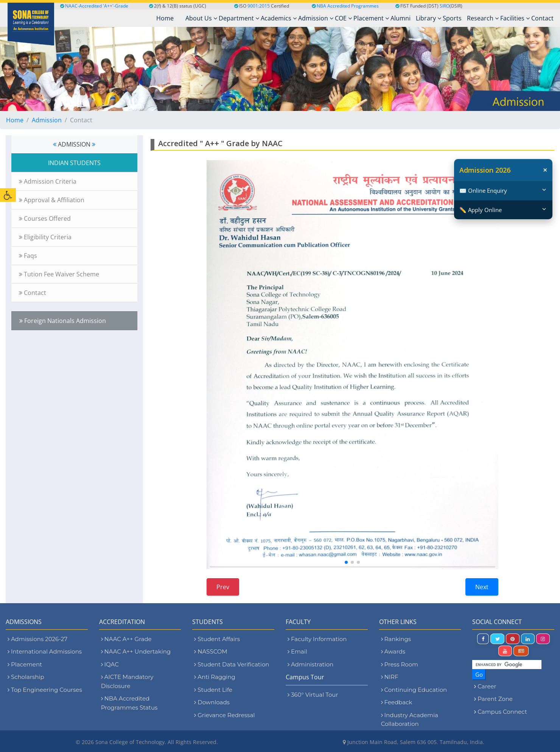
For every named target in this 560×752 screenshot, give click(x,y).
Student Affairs (217, 639)
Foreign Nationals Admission (63, 321)
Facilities (515, 18)
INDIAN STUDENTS (74, 163)
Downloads (212, 702)
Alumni (401, 18)
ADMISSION (74, 144)
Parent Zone (495, 699)
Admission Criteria (48, 181)
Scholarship (26, 677)
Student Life (213, 690)
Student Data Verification (232, 664)
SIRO (445, 6)
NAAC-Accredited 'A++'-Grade (94, 6)
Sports (452, 18)
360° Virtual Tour (313, 695)
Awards (393, 651)
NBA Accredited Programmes (348, 6)
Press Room (400, 664)
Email (297, 651)
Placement (371, 18)
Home (15, 120)
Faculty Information (317, 639)
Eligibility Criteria (45, 237)
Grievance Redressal (224, 715)
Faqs (28, 256)
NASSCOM (211, 651)
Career (487, 686)
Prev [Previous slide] (223, 587)
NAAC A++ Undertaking (136, 651)
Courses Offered (45, 218)
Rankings (396, 639)
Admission (316, 18)
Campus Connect (502, 712)
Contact (542, 18)
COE (343, 18)
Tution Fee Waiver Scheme (59, 274)
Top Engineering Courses (45, 690)
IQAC (110, 664)
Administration (310, 664)
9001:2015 (259, 6)
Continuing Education (414, 690)
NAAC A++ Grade (126, 639)
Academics (279, 18)
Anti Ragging (215, 677)
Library (429, 18)
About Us (201, 18)
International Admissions (45, 651)
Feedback (397, 702)
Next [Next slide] (482, 587)
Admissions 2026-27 (37, 639)
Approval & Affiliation (52, 200)
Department (239, 18)
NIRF (390, 677)
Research (483, 18)
